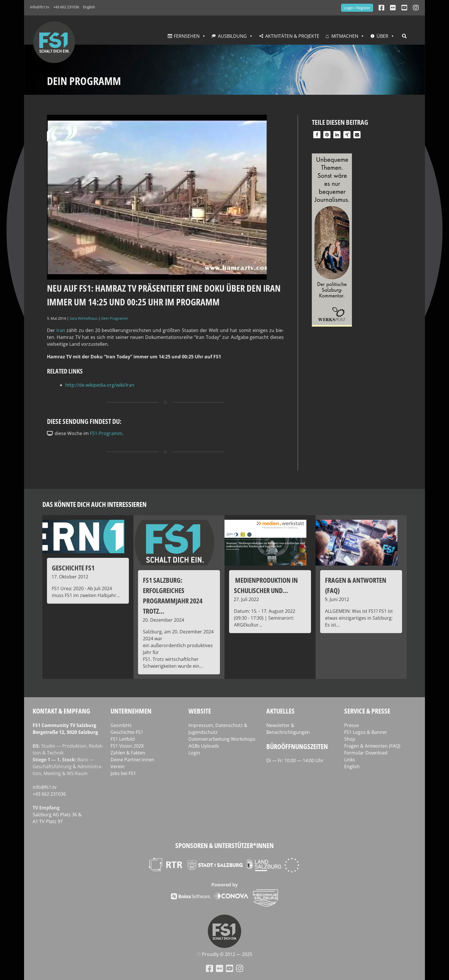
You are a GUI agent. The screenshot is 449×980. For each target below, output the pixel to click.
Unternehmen (131, 711)
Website (200, 711)
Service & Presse (367, 711)
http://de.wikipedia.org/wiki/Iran (100, 385)
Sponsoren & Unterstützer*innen (224, 845)
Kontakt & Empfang (61, 711)
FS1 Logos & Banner (366, 732)
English (89, 7)
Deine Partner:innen (132, 760)
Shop (350, 739)
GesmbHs (121, 725)
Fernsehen (187, 36)
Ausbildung (232, 36)
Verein (118, 766)
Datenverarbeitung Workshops (222, 739)
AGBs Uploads (204, 746)
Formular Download (366, 753)
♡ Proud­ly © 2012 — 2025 (224, 954)
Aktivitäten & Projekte (292, 36)
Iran (61, 330)
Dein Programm (115, 318)
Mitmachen (345, 36)
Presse (351, 725)
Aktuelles (280, 711)
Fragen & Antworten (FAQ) (372, 746)
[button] (317, 135)
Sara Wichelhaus (83, 318)
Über (382, 36)
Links (350, 760)
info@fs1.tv (40, 7)
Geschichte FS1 (127, 732)
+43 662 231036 (66, 7)
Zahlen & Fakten (128, 753)
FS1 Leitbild (123, 739)
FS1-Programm (106, 433)
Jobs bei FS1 (123, 773)
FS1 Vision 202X (127, 746)
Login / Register (357, 8)
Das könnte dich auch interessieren (94, 504)
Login (194, 753)
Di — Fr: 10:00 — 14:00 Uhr (295, 760)
